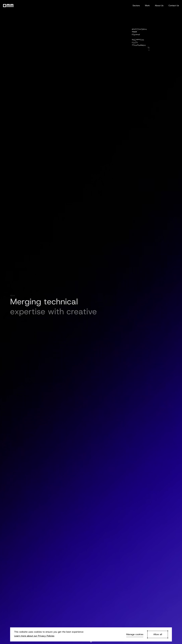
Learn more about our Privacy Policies (34, 636)
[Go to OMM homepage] (8, 6)
